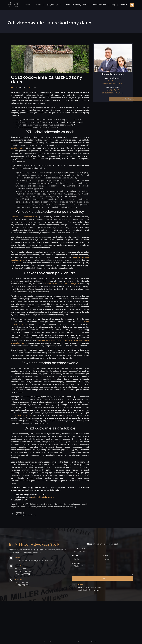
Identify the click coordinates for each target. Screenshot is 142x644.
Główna (28, 5)
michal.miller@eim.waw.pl (113, 93)
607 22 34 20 (113, 90)
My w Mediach (100, 5)
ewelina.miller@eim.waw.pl (113, 83)
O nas (39, 5)
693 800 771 (113, 81)
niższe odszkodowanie (21, 415)
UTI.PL (95, 642)
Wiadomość (77, 563)
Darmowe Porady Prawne (77, 5)
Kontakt (123, 5)
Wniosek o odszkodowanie (24, 217)
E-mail (106, 556)
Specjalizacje (53, 5)
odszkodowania (18, 148)
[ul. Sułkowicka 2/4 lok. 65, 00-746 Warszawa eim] (71, 620)
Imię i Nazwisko (79, 548)
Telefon (75, 556)
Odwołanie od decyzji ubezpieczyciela (62, 284)
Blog (113, 5)
